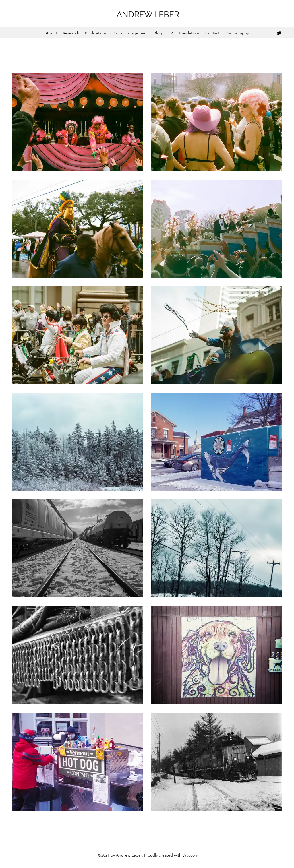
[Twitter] (279, 33)
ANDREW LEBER (148, 14)
